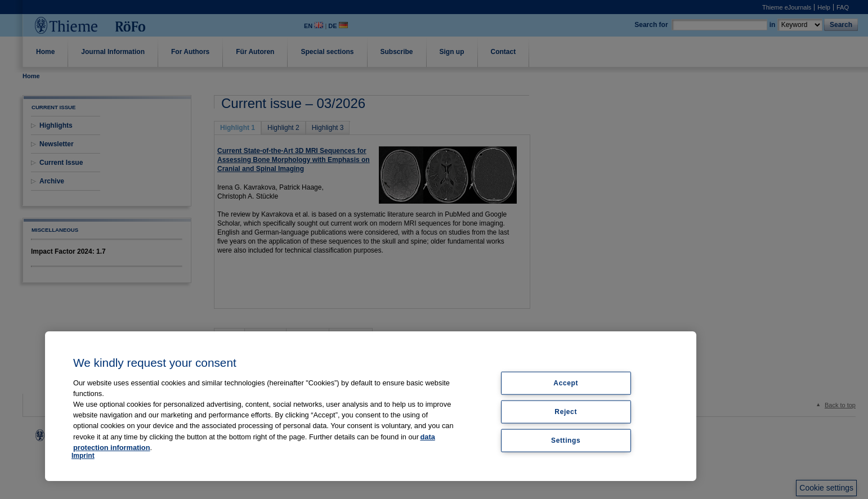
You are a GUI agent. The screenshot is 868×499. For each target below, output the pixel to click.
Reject (566, 411)
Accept (566, 383)
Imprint (83, 456)
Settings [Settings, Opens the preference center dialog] (566, 440)
